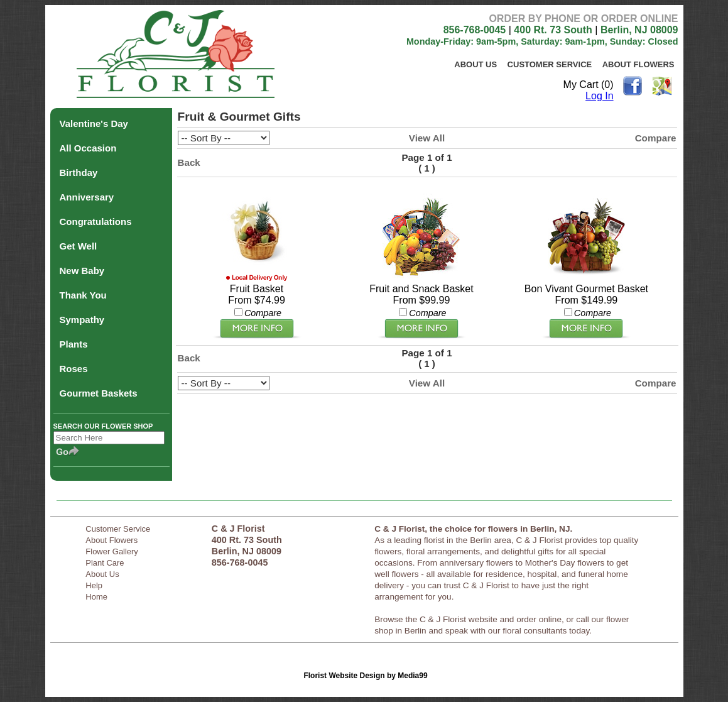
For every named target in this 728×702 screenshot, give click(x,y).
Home (96, 597)
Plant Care (105, 563)
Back (189, 162)
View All (427, 138)
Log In (599, 96)
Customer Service (550, 64)
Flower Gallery (112, 551)
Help (94, 585)
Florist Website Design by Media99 (365, 676)
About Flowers (638, 64)
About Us (475, 64)
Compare (656, 138)
